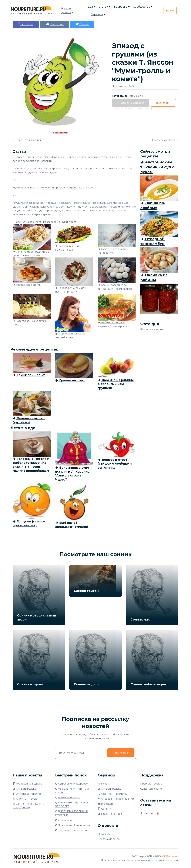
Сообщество (142, 7)
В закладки (163, 103)
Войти (170, 11)
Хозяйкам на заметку (113, 794)
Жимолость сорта (69, 798)
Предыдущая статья (28, 140)
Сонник (104, 809)
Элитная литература (27, 794)
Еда (90, 7)
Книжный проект (25, 799)
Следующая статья (164, 140)
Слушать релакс (24, 789)
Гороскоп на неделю (27, 784)
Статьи (103, 7)
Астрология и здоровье (73, 784)
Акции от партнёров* (131, 103)
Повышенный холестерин (74, 825)
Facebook (26, 24)
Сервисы (97, 14)
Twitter (82, 24)
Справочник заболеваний (116, 799)
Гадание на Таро (110, 814)
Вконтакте (54, 24)
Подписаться (121, 753)
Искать (104, 784)
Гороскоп (105, 804)
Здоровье (121, 7)
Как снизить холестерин (73, 830)
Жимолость (65, 820)
